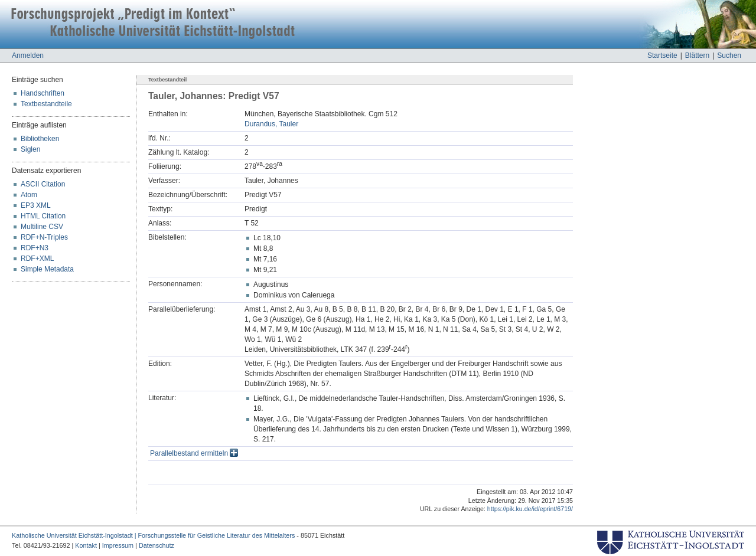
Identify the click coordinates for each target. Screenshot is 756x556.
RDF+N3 (35, 248)
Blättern (697, 55)
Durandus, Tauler (271, 124)
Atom (29, 195)
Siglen (30, 149)
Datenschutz (157, 545)
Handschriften (43, 93)
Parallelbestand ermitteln (194, 453)
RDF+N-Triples (44, 237)
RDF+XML (37, 259)
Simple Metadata (47, 269)
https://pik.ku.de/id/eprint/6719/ (530, 509)
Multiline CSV (42, 227)
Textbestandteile (46, 104)
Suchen (729, 55)
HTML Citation (43, 216)
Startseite (662, 55)
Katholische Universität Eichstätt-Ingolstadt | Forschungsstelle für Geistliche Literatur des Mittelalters (153, 535)
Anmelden (28, 55)
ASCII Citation (43, 184)
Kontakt (86, 545)
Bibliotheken (40, 139)
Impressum (118, 545)
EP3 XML (36, 205)
